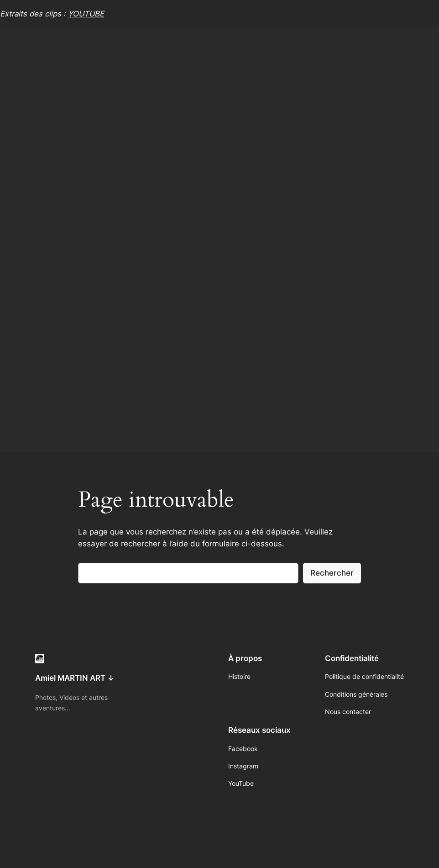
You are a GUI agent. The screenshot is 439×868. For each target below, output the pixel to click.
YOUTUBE (86, 14)
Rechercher (332, 573)
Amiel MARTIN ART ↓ (75, 678)
